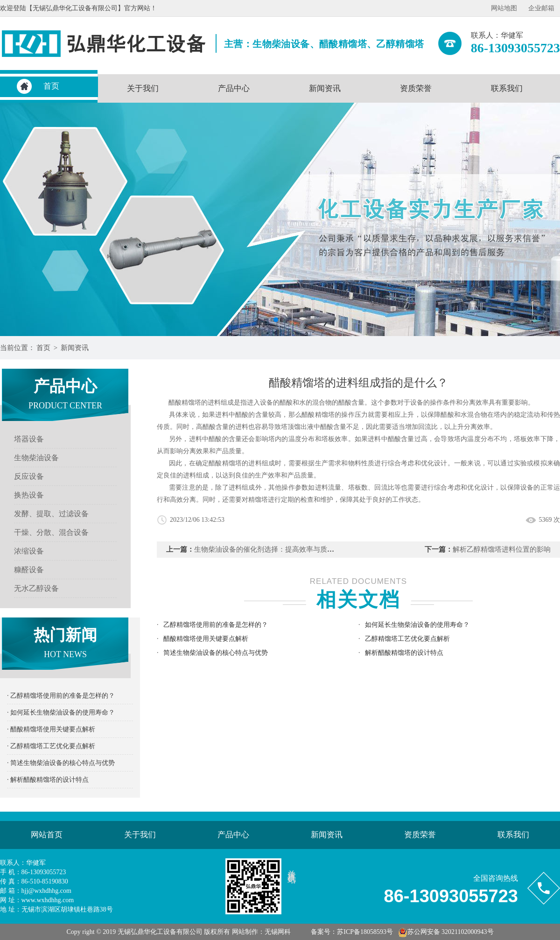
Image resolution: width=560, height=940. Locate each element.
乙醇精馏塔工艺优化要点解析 (407, 639)
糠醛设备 (29, 570)
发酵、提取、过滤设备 (51, 514)
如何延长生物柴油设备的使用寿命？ (417, 625)
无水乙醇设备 (36, 588)
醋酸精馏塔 (318, 415)
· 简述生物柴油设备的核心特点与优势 (61, 763)
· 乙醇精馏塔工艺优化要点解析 (51, 746)
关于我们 (143, 88)
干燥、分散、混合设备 (51, 532)
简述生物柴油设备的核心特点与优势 (216, 653)
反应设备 (29, 476)
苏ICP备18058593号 (365, 932)
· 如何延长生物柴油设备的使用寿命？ (61, 712)
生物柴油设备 (36, 458)
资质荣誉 (416, 88)
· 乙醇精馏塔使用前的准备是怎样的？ (61, 696)
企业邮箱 (541, 8)
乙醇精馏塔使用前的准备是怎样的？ (216, 625)
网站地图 (504, 8)
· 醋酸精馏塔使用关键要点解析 (51, 729)
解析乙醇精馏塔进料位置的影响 (502, 549)
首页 (51, 86)
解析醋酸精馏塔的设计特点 (404, 653)
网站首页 (47, 835)
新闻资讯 (325, 88)
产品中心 (234, 88)
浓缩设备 (29, 551)
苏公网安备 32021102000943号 (446, 932)
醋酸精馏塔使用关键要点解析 (206, 639)
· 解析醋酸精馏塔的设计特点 (48, 780)
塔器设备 (29, 439)
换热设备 (29, 495)
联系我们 (507, 88)
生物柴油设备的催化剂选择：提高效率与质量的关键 (275, 549)
